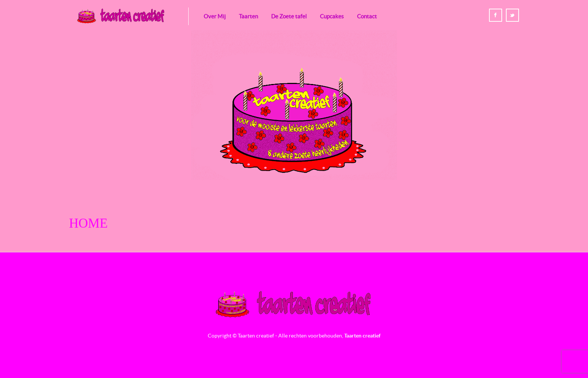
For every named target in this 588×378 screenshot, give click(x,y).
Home (88, 223)
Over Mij (215, 16)
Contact (367, 16)
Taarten (248, 16)
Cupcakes (332, 16)
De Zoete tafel (289, 16)
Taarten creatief (362, 336)
